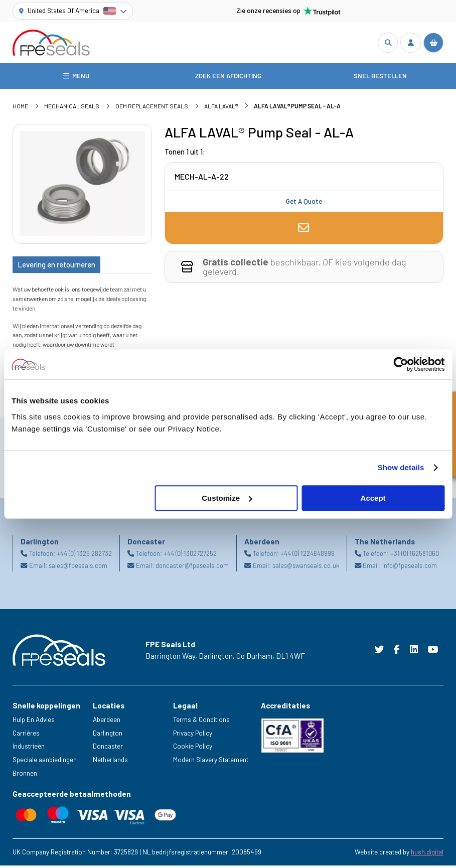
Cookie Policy (193, 749)
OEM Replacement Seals (152, 108)
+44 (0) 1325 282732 (84, 556)
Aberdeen (107, 722)
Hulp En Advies (34, 722)
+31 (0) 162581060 (415, 556)
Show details (401, 467)
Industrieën (29, 749)
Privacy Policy (193, 735)
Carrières (26, 735)
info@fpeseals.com (410, 568)
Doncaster (108, 749)
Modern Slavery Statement (211, 762)
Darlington (108, 735)
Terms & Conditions (201, 722)
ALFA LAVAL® (221, 108)
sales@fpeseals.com (78, 568)
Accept (373, 498)
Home (20, 108)
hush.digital (427, 854)
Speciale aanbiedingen (45, 762)
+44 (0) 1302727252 (190, 556)
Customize (227, 498)
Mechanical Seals (72, 108)
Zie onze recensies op (288, 11)
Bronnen (25, 776)
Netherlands (110, 762)
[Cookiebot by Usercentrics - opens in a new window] (401, 364)
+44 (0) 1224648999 (308, 556)
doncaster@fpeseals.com (192, 568)
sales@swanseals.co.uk (306, 568)
